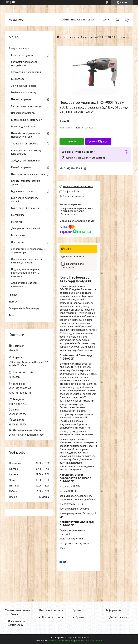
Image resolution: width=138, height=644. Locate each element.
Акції (11, 315)
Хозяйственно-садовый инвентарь (25, 285)
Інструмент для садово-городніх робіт (25, 64)
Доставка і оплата (52, 617)
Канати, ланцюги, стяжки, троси (26, 183)
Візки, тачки (18, 235)
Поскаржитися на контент (61, 641)
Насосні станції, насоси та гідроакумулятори (26, 135)
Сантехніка (17, 242)
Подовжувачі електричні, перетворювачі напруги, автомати (26, 273)
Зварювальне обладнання (26, 72)
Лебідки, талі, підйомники (26, 161)
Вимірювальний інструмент (27, 120)
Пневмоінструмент (22, 99)
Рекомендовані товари (24, 127)
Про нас (13, 295)
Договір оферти (118, 617)
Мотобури (17, 222)
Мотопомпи (18, 215)
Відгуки (13, 302)
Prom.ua (86, 638)
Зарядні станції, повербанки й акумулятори (28, 251)
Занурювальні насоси (23, 86)
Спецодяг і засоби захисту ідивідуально (26, 152)
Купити (72, 142)
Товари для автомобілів (25, 144)
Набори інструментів (23, 113)
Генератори (18, 79)
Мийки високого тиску (24, 93)
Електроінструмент (22, 55)
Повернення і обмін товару (24, 309)
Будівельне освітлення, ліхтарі (24, 200)
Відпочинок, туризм (22, 191)
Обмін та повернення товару (78, 20)
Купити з (98, 142)
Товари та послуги (19, 48)
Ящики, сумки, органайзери (27, 106)
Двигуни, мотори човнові (26, 229)
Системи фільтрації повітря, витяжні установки (27, 261)
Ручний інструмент (22, 167)
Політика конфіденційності (89, 641)
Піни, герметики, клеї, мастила (28, 174)
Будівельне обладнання (25, 208)
